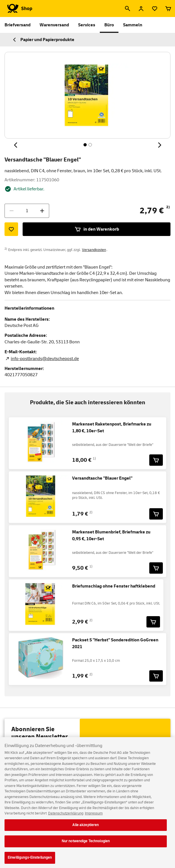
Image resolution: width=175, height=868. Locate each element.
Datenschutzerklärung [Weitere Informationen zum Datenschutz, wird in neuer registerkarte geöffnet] (66, 817)
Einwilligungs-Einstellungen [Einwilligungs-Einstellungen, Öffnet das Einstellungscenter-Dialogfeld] (30, 861)
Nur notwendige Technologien (86, 845)
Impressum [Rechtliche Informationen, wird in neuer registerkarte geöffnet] (94, 817)
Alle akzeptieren (86, 828)
